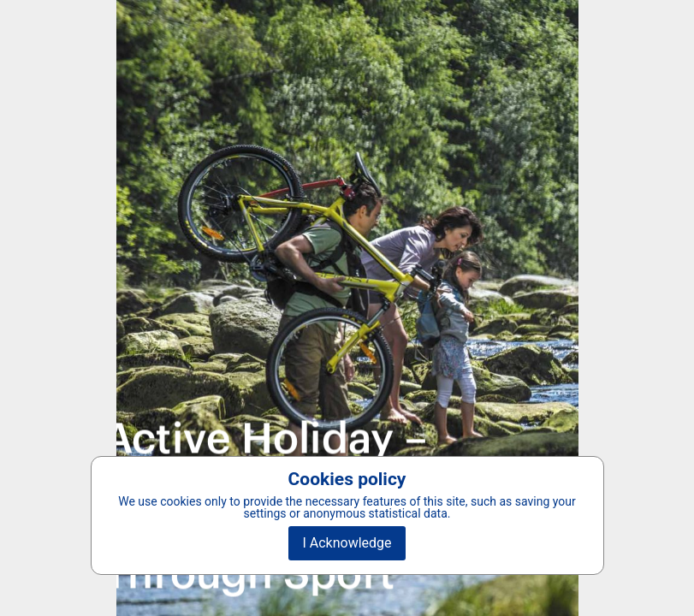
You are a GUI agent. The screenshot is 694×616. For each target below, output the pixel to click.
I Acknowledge (347, 543)
